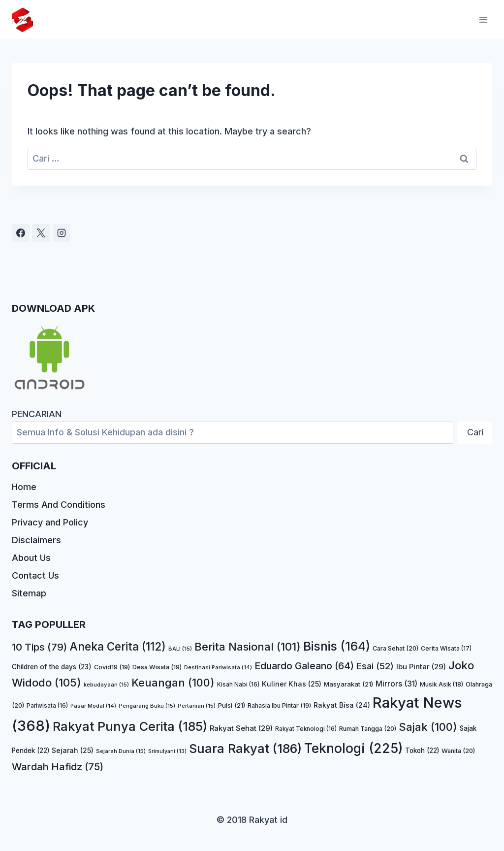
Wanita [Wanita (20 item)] (458, 751)
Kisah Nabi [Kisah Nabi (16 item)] (238, 685)
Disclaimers (36, 540)
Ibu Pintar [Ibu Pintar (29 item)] (421, 667)
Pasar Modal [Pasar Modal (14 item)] (93, 706)
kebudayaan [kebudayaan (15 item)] (106, 685)
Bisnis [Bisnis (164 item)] (337, 646)
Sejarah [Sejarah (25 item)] (73, 750)
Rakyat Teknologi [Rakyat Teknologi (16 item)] (306, 729)
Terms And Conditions (59, 505)
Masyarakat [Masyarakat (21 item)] (348, 684)
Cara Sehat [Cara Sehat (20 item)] (395, 648)
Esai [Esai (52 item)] (375, 666)
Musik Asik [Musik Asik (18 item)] (441, 684)
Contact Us (35, 575)
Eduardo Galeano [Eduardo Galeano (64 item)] (304, 666)
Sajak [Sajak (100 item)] (428, 727)
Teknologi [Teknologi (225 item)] (353, 748)
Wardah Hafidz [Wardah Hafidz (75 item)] (58, 767)
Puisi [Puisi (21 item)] (232, 705)
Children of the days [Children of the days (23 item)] (52, 667)
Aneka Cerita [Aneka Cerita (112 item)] (118, 646)
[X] (41, 233)
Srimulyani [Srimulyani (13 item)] (167, 751)
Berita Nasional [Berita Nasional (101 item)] (248, 647)
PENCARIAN (37, 414)
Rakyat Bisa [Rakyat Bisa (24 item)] (342, 705)
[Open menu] (483, 19)
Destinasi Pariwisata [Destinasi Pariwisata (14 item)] (218, 667)
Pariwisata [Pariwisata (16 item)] (47, 706)
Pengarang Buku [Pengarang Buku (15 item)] (147, 706)
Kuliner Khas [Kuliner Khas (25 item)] (292, 684)
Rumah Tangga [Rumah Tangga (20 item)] (368, 729)
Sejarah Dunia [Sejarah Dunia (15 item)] (121, 751)
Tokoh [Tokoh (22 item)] (422, 751)
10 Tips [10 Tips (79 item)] (39, 647)
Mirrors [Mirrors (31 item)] (396, 684)
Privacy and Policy (50, 522)
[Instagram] (62, 233)
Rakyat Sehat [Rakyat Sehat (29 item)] (241, 728)
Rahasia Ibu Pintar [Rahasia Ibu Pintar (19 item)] (279, 705)
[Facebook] (21, 233)
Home (24, 487)
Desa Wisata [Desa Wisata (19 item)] (157, 667)
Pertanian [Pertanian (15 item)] (197, 706)
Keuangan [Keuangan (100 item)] (173, 683)
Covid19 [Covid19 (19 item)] (112, 667)
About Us (31, 558)
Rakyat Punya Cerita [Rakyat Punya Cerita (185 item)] (130, 726)
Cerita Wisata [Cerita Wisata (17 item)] (446, 648)
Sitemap (29, 593)
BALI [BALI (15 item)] (180, 649)
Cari (475, 432)
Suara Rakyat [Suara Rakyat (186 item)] (245, 748)
